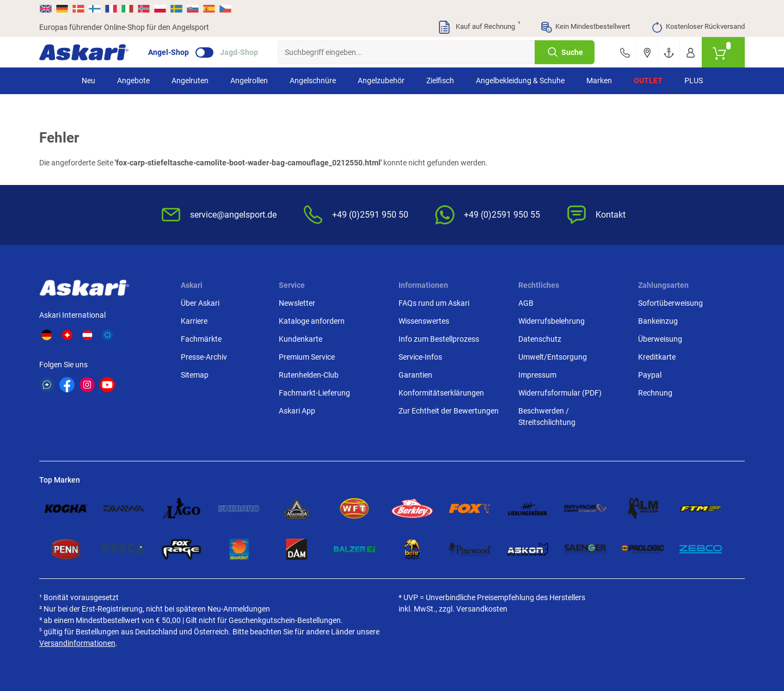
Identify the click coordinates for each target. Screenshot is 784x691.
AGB (526, 303)
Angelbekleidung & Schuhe (520, 81)
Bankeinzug (658, 321)
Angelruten (190, 81)
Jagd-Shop (239, 52)
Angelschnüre (313, 81)
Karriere (194, 321)
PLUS (694, 81)
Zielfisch (440, 81)
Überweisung (660, 339)
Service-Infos (420, 357)
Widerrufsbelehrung (552, 321)
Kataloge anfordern (312, 321)
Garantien (415, 375)
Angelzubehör (381, 81)
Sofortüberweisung (670, 303)
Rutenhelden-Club (309, 375)
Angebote (133, 81)
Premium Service (307, 357)
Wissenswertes (424, 321)
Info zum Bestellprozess (439, 339)
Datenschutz (540, 339)
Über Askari (200, 303)
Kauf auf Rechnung (479, 27)
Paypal (650, 375)
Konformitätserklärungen (441, 393)
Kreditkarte (657, 357)
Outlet (648, 81)
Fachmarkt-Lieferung (314, 393)
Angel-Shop (169, 52)
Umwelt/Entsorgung (553, 357)
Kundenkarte (301, 339)
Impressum (537, 375)
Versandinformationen (77, 643)
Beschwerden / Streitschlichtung (547, 417)
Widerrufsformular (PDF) (560, 393)
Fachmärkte (201, 339)
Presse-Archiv (204, 357)
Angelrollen (249, 81)
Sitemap (195, 375)
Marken (599, 81)
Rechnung (655, 393)
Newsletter (297, 303)
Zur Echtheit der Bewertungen (449, 411)
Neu (88, 81)
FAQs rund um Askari (434, 303)
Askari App (297, 411)
